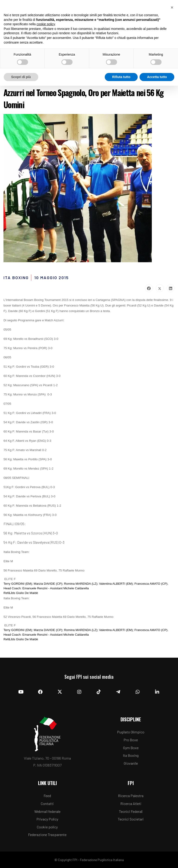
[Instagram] (79, 692)
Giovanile (131, 763)
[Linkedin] (157, 692)
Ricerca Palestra (131, 796)
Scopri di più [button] (21, 77)
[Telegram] (118, 692)
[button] (172, 7)
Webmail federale (47, 811)
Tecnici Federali (131, 811)
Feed (47, 796)
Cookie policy (47, 827)
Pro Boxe (131, 740)
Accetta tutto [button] (157, 77)
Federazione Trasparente (47, 835)
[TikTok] (99, 692)
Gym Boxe (131, 748)
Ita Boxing (131, 755)
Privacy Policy (47, 819)
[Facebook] (40, 692)
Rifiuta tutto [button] (121, 77)
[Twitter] (60, 692)
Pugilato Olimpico (131, 732)
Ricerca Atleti (131, 803)
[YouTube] (21, 692)
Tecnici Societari (131, 819)
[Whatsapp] (138, 692)
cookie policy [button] (46, 24)
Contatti (47, 803)
